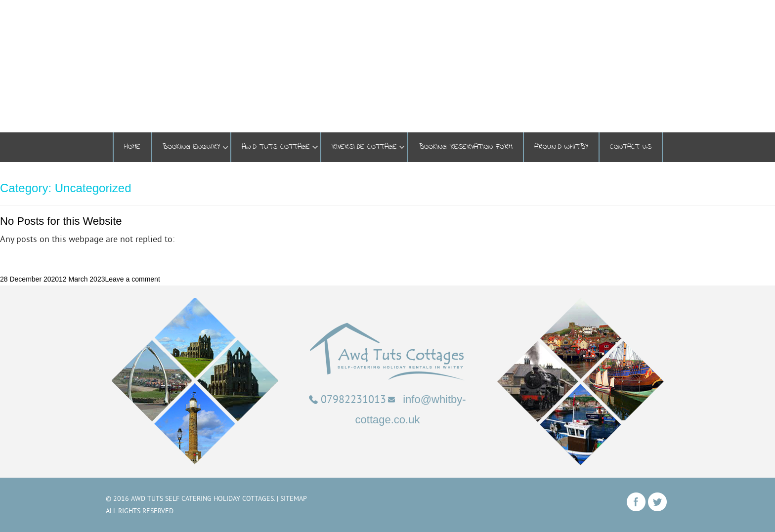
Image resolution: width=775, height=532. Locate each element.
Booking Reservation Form (466, 147)
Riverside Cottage (364, 147)
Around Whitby (561, 147)
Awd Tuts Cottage (276, 147)
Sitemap (294, 498)
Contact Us (631, 147)
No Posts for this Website (61, 221)
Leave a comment (132, 279)
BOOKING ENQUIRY (191, 147)
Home (132, 147)
